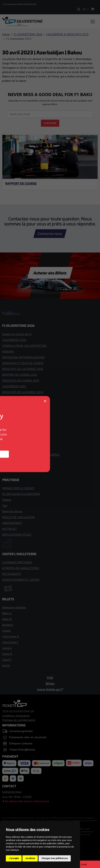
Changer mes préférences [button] (55, 858)
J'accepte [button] (14, 858)
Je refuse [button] (30, 858)
